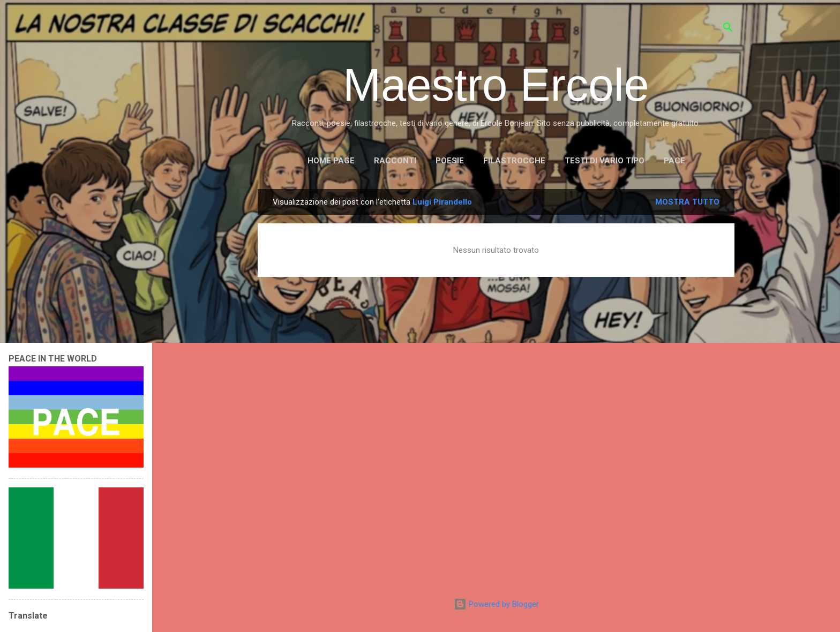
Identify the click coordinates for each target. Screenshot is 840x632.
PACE (674, 161)
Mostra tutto (687, 202)
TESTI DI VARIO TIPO (605, 161)
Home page (331, 161)
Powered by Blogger (496, 604)
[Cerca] (728, 29)
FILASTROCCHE (514, 161)
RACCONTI (395, 161)
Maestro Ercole (496, 85)
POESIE (450, 161)
